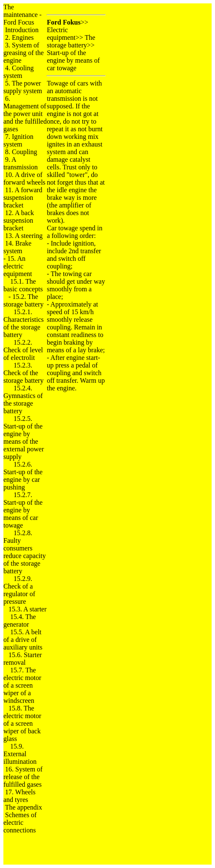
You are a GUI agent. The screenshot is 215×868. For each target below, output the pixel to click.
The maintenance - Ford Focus (22, 15)
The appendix (24, 807)
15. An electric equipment (18, 266)
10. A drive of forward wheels (24, 178)
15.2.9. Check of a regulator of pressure (19, 590)
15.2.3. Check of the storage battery (24, 373)
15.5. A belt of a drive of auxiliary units (23, 640)
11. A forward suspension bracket (23, 198)
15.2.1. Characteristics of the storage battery (24, 323)
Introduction (22, 30)
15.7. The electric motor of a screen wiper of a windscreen (22, 685)
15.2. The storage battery (24, 300)
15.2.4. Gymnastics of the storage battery (23, 399)
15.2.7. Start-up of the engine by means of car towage (23, 510)
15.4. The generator (20, 621)
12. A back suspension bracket (19, 220)
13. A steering (24, 236)
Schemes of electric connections (20, 822)
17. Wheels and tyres (20, 796)
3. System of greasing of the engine (24, 53)
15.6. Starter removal (23, 659)
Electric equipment (61, 34)
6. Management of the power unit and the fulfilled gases (25, 114)
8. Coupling (21, 152)
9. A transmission (21, 163)
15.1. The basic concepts (23, 285)
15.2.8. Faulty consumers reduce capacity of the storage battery (25, 552)
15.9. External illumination (20, 754)
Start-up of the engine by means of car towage (73, 60)
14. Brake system (17, 247)
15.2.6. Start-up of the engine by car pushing (23, 476)
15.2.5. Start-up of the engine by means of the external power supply (24, 438)
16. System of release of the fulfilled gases (23, 777)
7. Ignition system (18, 140)
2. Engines (20, 37)
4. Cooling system (19, 72)
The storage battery (71, 41)
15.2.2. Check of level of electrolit (23, 350)
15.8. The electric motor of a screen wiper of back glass (22, 723)
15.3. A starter (28, 609)
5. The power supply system (23, 87)
